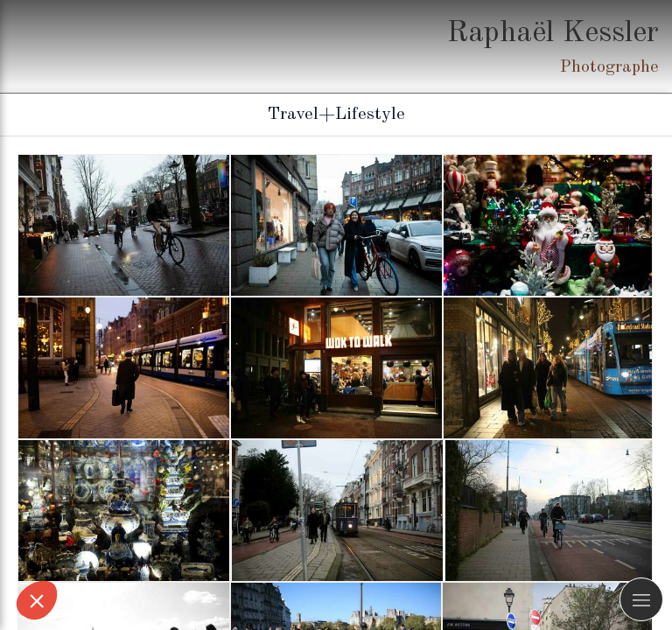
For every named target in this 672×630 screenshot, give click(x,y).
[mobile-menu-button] (641, 599)
